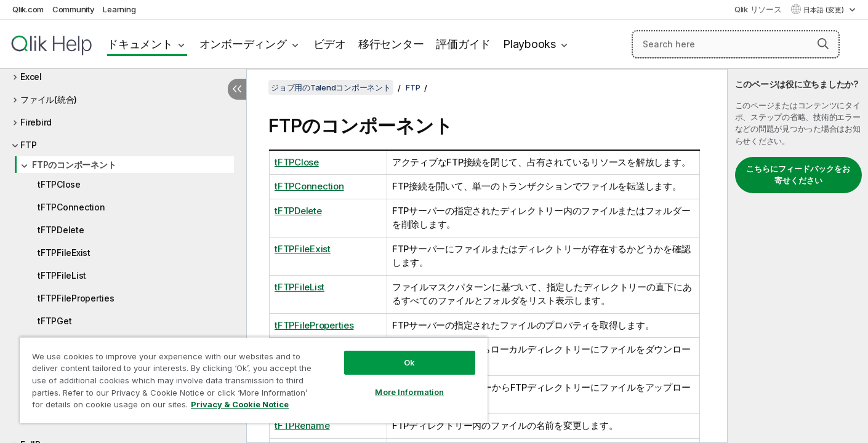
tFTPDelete (61, 230)
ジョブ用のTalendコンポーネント (331, 87)
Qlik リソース (758, 9)
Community (74, 9)
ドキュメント (140, 44)
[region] (254, 380)
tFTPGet (54, 321)
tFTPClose (59, 184)
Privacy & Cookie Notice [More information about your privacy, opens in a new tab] (240, 404)
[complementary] (798, 256)
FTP (28, 145)
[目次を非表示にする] (237, 89)
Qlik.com (28, 9)
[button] (823, 44)
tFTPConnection (71, 207)
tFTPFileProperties (76, 298)
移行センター (391, 44)
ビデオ (330, 44)
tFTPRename (302, 425)
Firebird (36, 122)
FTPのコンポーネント (74, 165)
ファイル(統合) (49, 99)
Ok (409, 362)
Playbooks (529, 44)
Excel (31, 77)
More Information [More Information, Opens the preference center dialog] (409, 392)
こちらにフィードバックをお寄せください (798, 175)
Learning (119, 9)
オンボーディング (243, 44)
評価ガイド (463, 44)
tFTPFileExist (64, 253)
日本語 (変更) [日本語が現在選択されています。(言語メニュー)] (825, 10)
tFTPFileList (62, 275)
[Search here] (736, 44)
